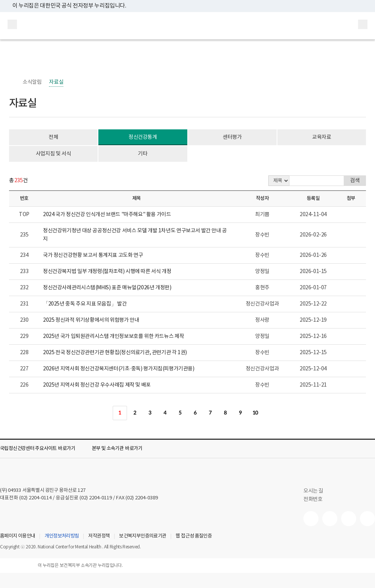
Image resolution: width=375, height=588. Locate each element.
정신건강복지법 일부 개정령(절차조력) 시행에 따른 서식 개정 (107, 272)
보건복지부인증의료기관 (143, 536)
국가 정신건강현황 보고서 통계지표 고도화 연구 (93, 255)
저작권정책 (99, 536)
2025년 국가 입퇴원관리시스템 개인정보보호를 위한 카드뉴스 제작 (113, 336)
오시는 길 (317, 491)
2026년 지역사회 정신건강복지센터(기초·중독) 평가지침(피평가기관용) (119, 369)
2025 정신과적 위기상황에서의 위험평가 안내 (91, 320)
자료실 (56, 82)
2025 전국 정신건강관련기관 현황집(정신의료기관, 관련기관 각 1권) (115, 353)
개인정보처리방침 (62, 536)
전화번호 (313, 499)
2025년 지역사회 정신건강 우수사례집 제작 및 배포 (97, 385)
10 (255, 413)
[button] (43, 449)
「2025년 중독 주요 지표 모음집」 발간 (85, 304)
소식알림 (32, 82)
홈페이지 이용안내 (18, 536)
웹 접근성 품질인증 (194, 536)
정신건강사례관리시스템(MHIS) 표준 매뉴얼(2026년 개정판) (107, 288)
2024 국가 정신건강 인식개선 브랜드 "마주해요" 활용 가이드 (107, 215)
